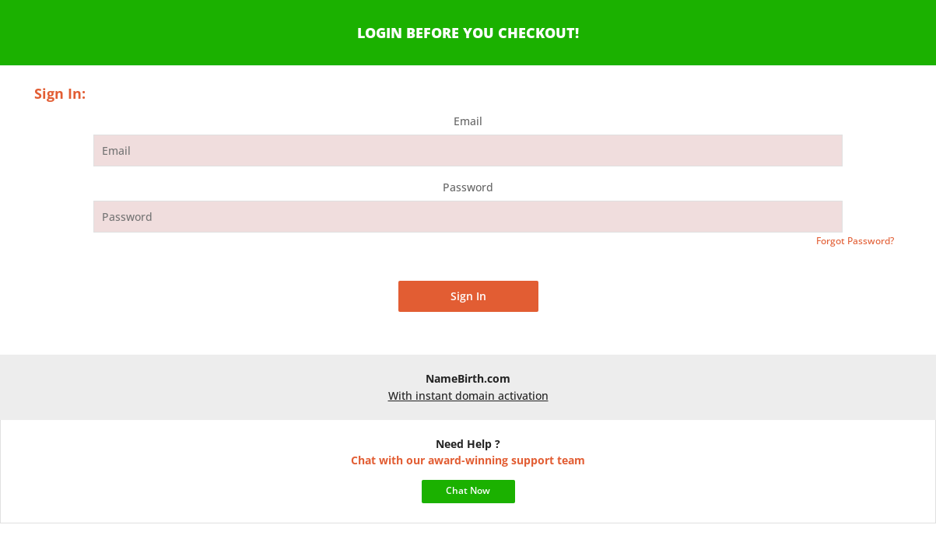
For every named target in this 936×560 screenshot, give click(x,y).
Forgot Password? (855, 241)
